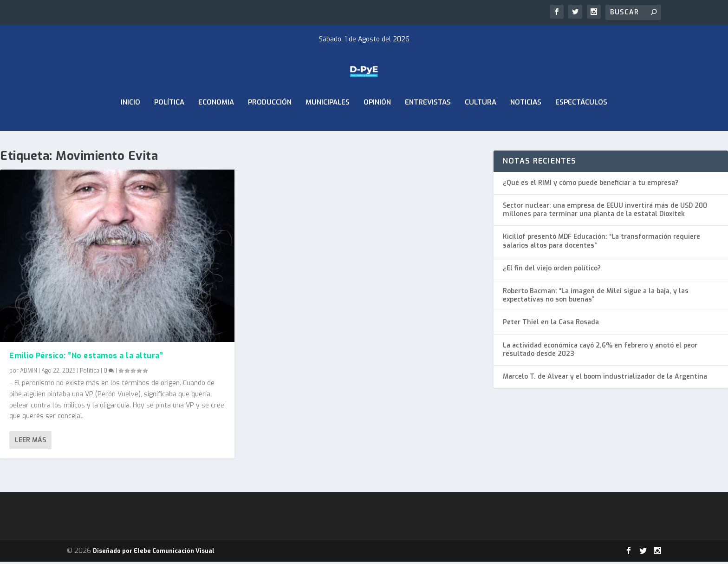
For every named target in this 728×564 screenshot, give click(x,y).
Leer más (30, 443)
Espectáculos (581, 125)
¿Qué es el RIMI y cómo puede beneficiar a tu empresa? (591, 185)
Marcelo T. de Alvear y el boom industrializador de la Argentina (605, 379)
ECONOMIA (216, 125)
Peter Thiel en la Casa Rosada (551, 325)
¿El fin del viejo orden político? (552, 271)
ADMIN (29, 373)
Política (169, 125)
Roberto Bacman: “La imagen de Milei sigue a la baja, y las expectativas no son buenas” (596, 298)
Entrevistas (428, 125)
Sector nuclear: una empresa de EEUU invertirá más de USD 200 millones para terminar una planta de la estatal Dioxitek (605, 212)
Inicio (130, 125)
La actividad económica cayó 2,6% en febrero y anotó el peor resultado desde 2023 (600, 351)
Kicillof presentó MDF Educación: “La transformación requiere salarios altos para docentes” (601, 243)
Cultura (481, 125)
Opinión (377, 125)
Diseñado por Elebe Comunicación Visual (154, 553)
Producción (270, 125)
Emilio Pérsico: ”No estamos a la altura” (86, 358)
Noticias (526, 125)
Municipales (328, 125)
